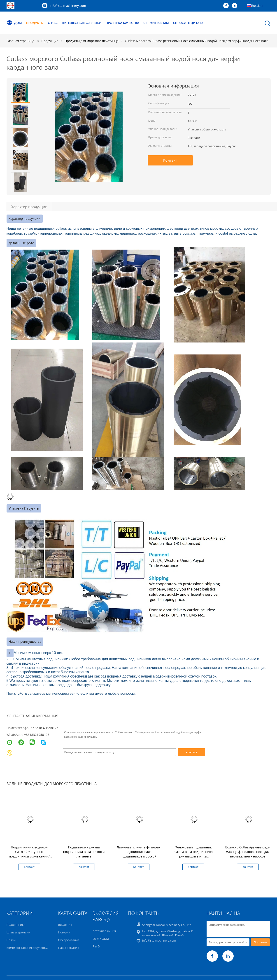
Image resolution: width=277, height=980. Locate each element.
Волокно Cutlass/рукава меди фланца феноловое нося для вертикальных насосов (248, 852)
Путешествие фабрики (82, 23)
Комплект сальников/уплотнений (30, 948)
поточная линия (104, 931)
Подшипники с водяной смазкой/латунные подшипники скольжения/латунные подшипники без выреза (29, 856)
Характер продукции (29, 207)
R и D (96, 946)
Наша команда (69, 948)
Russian (257, 6)
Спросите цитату (188, 23)
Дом (14, 23)
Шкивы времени (18, 932)
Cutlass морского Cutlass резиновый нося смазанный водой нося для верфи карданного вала (197, 41)
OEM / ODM (101, 939)
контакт (191, 752)
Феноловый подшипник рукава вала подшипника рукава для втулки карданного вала (193, 854)
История (64, 932)
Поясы (11, 940)
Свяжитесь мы (156, 23)
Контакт (170, 160)
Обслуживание (69, 940)
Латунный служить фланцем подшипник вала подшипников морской (138, 852)
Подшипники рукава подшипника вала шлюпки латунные (84, 852)
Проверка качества (122, 23)
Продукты (35, 23)
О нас (53, 23)
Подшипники (16, 925)
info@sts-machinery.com (68, 6)
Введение (65, 925)
